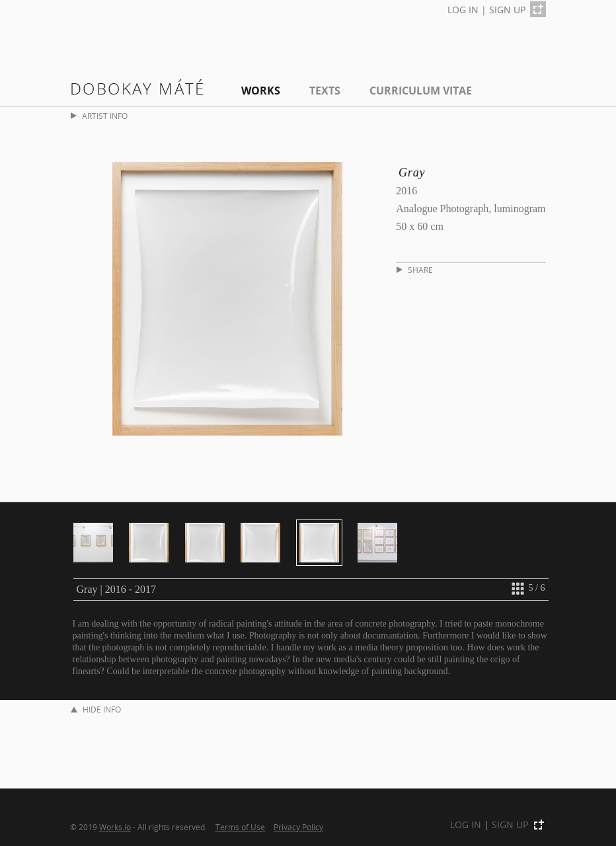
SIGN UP (507, 10)
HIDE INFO (96, 710)
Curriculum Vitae (421, 91)
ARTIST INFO (99, 116)
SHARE (415, 270)
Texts (325, 91)
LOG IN (463, 10)
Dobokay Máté (138, 88)
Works (261, 91)
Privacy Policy (298, 827)
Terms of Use (240, 827)
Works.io (115, 827)
